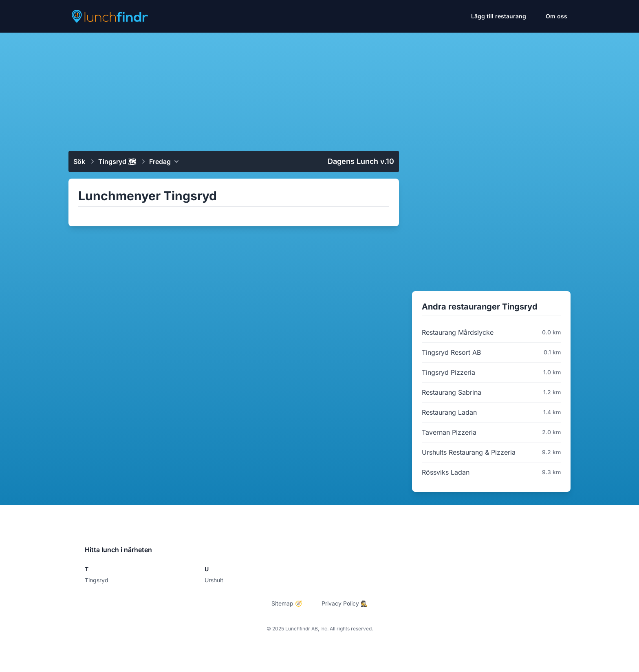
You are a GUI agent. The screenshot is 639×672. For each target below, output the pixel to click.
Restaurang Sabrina (452, 392)
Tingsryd (97, 580)
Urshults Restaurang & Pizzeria (469, 452)
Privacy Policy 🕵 (345, 603)
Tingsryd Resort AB (451, 352)
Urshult (214, 580)
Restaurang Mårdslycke (458, 332)
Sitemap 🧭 (287, 603)
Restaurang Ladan (449, 412)
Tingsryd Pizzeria (448, 372)
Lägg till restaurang (499, 16)
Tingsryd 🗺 (117, 161)
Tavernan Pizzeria (449, 432)
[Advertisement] (319, 88)
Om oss (556, 16)
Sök (79, 161)
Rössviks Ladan (446, 472)
